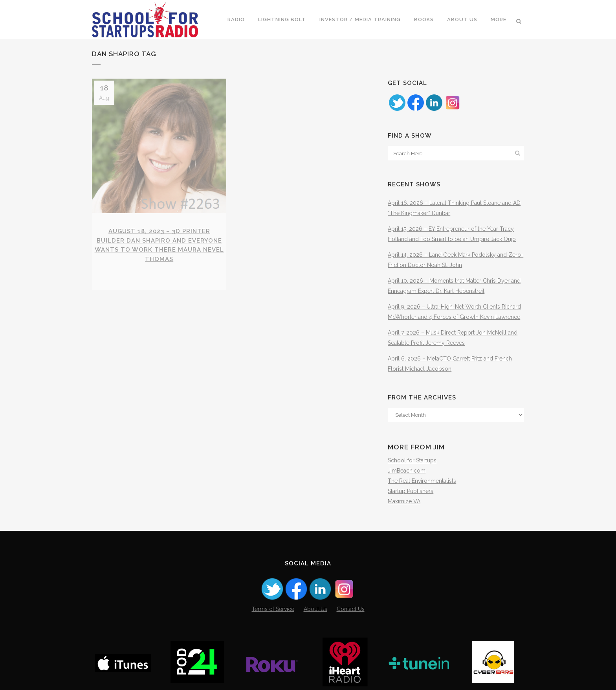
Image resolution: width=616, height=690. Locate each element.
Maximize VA (404, 501)
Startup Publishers (411, 491)
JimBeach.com (407, 471)
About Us (315, 609)
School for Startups (412, 460)
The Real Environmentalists (422, 481)
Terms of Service (273, 609)
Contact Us (351, 609)
